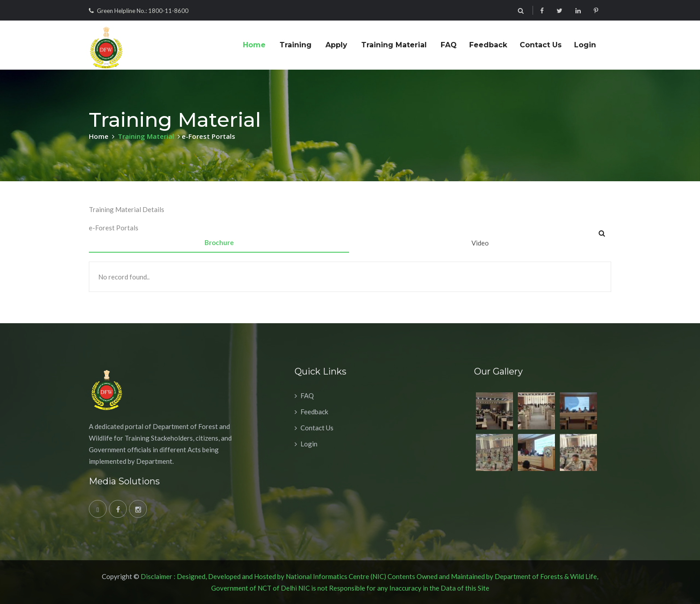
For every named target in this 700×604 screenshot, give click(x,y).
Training (296, 45)
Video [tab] (480, 243)
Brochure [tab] (219, 242)
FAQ (449, 45)
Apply (336, 45)
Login (585, 45)
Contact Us (541, 45)
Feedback (488, 45)
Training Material (394, 45)
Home (254, 45)
